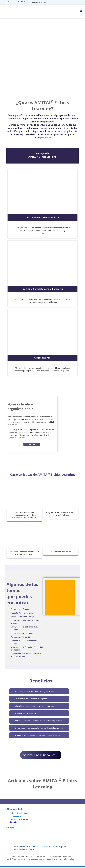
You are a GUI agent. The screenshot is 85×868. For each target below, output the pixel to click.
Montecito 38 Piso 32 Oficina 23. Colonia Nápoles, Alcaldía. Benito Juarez (40, 848)
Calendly (14, 823)
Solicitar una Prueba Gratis (41, 755)
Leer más (32, 444)
